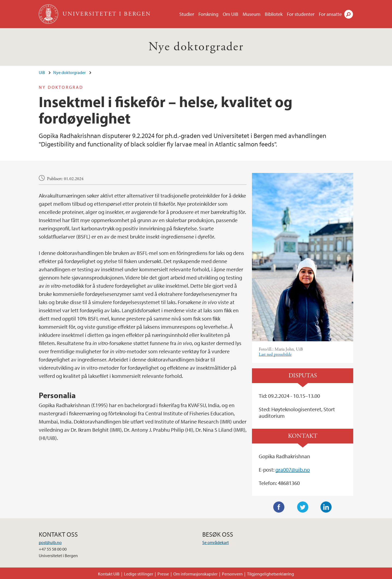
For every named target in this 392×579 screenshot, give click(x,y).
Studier (187, 14)
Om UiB (231, 14)
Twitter (303, 507)
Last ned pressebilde (275, 355)
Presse (163, 574)
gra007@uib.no (293, 470)
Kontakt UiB (109, 574)
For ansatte (330, 14)
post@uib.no (50, 542)
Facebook (279, 507)
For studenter (301, 14)
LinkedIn (326, 507)
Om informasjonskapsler (195, 574)
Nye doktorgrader (196, 47)
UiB (42, 72)
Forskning (208, 14)
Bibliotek (274, 14)
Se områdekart (216, 542)
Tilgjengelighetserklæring (271, 574)
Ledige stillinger (139, 574)
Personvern (232, 574)
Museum (252, 14)
